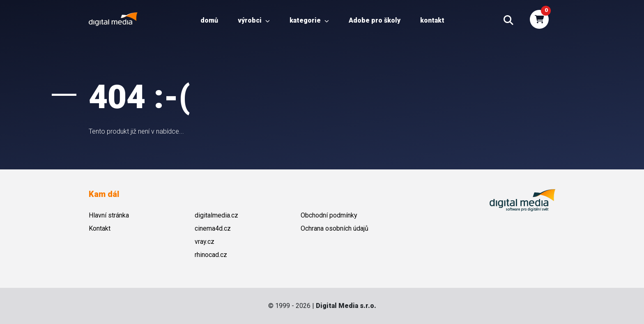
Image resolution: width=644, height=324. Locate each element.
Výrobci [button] (254, 20)
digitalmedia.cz (216, 215)
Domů (209, 20)
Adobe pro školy (375, 20)
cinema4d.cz (213, 228)
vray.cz (205, 242)
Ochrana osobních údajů (335, 228)
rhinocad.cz (211, 255)
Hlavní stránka (109, 215)
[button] (508, 21)
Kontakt (432, 20)
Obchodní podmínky (329, 215)
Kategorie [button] (309, 20)
